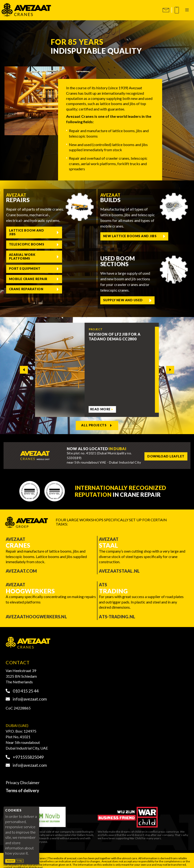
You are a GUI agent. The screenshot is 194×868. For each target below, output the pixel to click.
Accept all (11, 861)
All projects (95, 421)
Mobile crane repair (20, 255)
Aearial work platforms (20, 243)
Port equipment (67, 243)
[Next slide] (170, 366)
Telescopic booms (69, 231)
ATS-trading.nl (117, 612)
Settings (20, 861)
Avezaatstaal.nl (119, 566)
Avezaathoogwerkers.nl (36, 612)
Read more (100, 406)
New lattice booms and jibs (126, 235)
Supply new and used (120, 298)
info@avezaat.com (26, 694)
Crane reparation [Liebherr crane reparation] (69, 255)
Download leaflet (163, 452)
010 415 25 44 (22, 686)
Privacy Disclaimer (23, 778)
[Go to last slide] (24, 366)
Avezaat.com (21, 566)
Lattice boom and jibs (24, 231)
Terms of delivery (22, 786)
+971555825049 (25, 752)
